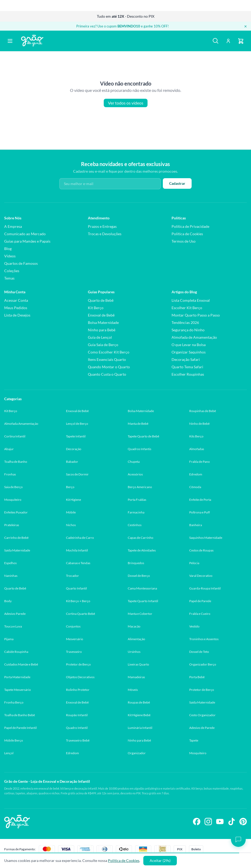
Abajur (9, 449)
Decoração (74, 449)
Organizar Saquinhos (189, 352)
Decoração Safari (186, 359)
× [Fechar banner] (245, 26)
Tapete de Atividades (142, 550)
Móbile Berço (14, 740)
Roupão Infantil (77, 715)
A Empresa (13, 226)
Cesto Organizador (202, 715)
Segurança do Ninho (188, 330)
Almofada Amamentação (21, 424)
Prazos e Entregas (102, 226)
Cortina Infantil (15, 436)
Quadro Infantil (77, 728)
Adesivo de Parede (202, 728)
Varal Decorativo (201, 576)
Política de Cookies (187, 234)
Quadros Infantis (139, 449)
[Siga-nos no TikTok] (231, 822)
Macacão (134, 626)
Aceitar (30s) (160, 860)
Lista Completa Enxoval (191, 300)
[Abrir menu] (10, 41)
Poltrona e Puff (200, 512)
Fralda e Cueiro (200, 614)
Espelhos (10, 563)
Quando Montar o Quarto (109, 367)
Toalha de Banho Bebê (20, 715)
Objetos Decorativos (80, 677)
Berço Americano (140, 487)
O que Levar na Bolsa (189, 345)
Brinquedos (136, 563)
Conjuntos (73, 626)
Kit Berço (96, 308)
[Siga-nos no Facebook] (197, 822)
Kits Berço (196, 436)
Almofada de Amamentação (194, 337)
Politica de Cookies (124, 860)
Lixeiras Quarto (138, 664)
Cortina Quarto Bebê (80, 614)
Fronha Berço (14, 702)
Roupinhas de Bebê (203, 411)
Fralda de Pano (200, 462)
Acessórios (135, 474)
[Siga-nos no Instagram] (208, 822)
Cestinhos (135, 525)
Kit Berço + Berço (78, 601)
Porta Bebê (197, 677)
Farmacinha (136, 512)
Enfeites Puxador (16, 512)
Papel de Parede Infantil (20, 728)
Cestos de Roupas (201, 550)
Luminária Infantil (140, 728)
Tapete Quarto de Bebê (143, 436)
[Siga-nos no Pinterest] (243, 822)
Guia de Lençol (100, 337)
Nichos (71, 525)
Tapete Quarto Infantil (143, 601)
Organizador (137, 753)
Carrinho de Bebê (16, 538)
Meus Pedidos (16, 308)
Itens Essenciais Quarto (107, 359)
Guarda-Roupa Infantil (205, 588)
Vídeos (10, 256)
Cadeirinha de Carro (80, 538)
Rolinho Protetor (78, 690)
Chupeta (134, 462)
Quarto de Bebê (101, 300)
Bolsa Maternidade (103, 322)
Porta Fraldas (137, 500)
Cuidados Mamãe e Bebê (21, 664)
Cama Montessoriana (142, 588)
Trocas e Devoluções (105, 234)
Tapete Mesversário (18, 690)
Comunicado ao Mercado (25, 234)
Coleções (12, 271)
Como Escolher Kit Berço (109, 352)
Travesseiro (74, 652)
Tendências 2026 (185, 322)
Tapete (194, 740)
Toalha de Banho (16, 462)
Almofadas (197, 449)
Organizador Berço (203, 664)
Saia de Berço (13, 487)
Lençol (9, 753)
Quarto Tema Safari (187, 367)
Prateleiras (12, 525)
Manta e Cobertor (140, 614)
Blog (8, 249)
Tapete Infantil (76, 436)
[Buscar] (216, 41)
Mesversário (75, 639)
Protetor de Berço (78, 664)
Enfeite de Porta (200, 500)
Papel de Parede (200, 601)
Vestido (194, 626)
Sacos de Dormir (77, 474)
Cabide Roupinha (16, 652)
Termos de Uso (184, 241)
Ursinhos (134, 652)
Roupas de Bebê (139, 702)
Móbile (71, 512)
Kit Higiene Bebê (139, 715)
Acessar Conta (16, 300)
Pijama (9, 639)
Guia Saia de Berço (103, 345)
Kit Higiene (74, 500)
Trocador (72, 576)
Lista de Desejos (17, 315)
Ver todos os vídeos (126, 103)
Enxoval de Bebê (101, 315)
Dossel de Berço (139, 576)
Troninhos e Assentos (204, 639)
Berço (70, 487)
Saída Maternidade (17, 550)
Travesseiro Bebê (78, 740)
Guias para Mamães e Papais (27, 241)
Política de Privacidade (190, 226)
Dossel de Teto (199, 652)
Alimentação (136, 639)
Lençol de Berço (77, 424)
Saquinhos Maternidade (206, 538)
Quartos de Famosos (21, 263)
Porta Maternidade (17, 677)
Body (8, 601)
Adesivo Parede (15, 614)
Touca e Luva (13, 626)
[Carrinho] (241, 41)
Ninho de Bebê (199, 424)
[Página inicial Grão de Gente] (32, 41)
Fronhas (10, 474)
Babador (72, 462)
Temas (9, 278)
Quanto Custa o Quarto (107, 374)
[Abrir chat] (238, 839)
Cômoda (195, 487)
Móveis (133, 690)
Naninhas (11, 576)
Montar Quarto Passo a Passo (196, 315)
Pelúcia (194, 563)
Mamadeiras (136, 677)
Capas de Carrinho (141, 538)
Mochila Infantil (77, 550)
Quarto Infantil (76, 588)
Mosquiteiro (13, 500)
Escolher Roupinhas (188, 374)
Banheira (196, 525)
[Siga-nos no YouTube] (220, 822)
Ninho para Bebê (102, 330)
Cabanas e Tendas (78, 563)
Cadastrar (177, 183)
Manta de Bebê (138, 424)
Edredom (196, 474)
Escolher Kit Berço (187, 308)
